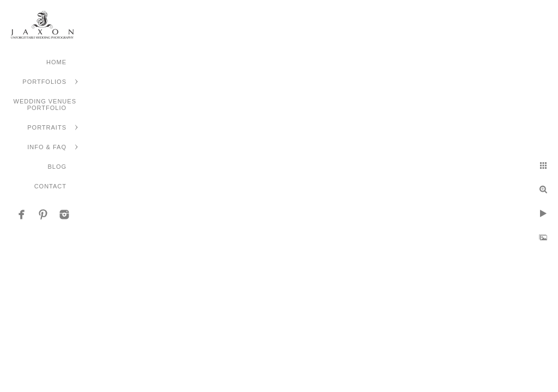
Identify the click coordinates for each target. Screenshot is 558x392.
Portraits (47, 127)
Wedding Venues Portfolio (45, 105)
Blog (57, 167)
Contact (50, 186)
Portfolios (44, 82)
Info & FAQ (47, 147)
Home (56, 62)
